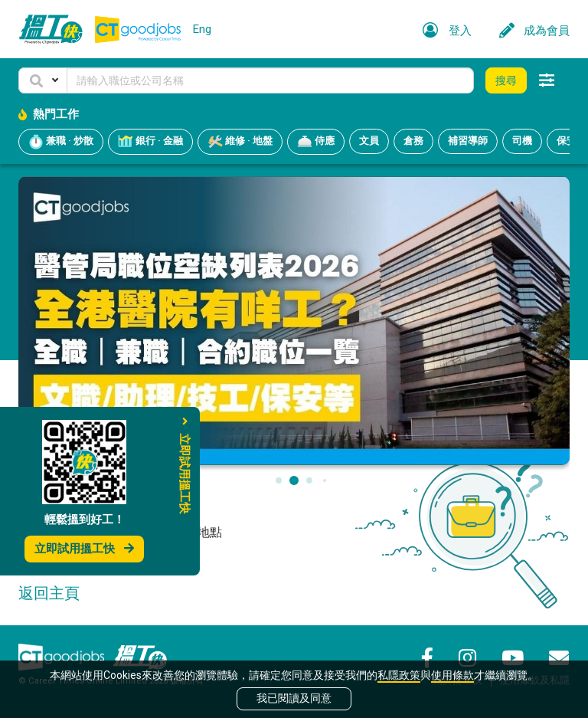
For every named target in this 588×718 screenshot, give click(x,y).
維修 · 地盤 (240, 142)
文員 (369, 141)
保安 (567, 141)
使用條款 (452, 675)
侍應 (316, 142)
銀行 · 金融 (150, 142)
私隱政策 (399, 675)
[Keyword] (270, 80)
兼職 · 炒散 (61, 142)
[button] (43, 80)
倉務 (413, 141)
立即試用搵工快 (84, 549)
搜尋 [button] (506, 80)
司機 (522, 141)
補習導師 (468, 141)
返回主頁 (49, 593)
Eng (202, 29)
